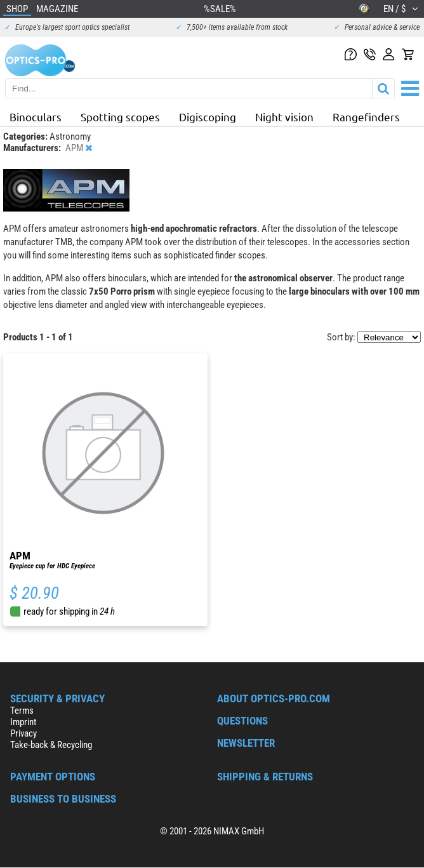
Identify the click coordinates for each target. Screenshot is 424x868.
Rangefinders (366, 117)
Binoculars (36, 117)
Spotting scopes (120, 117)
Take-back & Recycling (51, 745)
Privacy (23, 733)
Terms (22, 711)
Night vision (284, 117)
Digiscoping (208, 117)
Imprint (23, 722)
